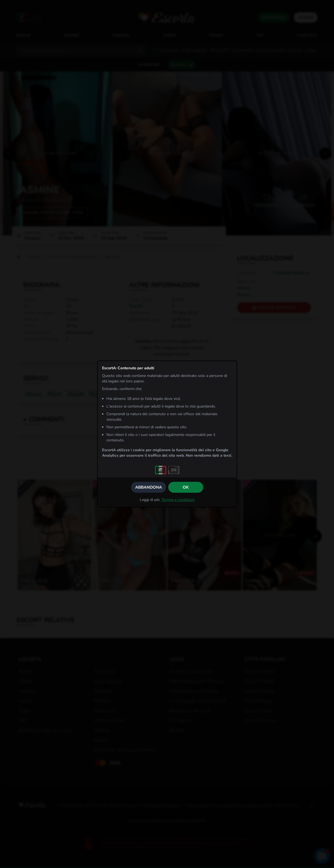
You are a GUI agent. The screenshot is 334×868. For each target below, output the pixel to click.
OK (186, 487)
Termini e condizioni (178, 500)
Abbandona (149, 487)
